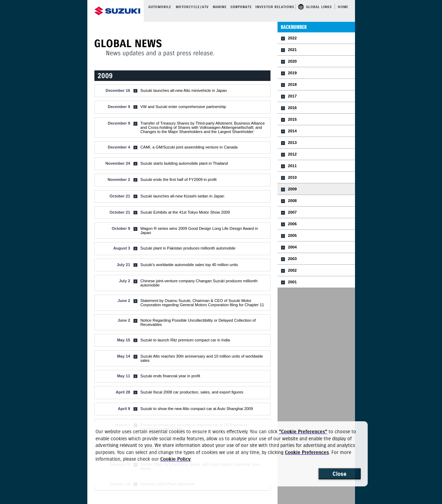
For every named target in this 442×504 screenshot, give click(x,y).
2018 (292, 84)
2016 (292, 108)
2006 (292, 224)
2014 (292, 131)
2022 (292, 38)
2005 (292, 235)
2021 (292, 50)
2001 (292, 282)
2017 (292, 96)
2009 (292, 189)
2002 (292, 270)
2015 (292, 119)
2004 (292, 247)
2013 (292, 143)
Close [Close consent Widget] (340, 474)
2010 (292, 177)
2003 (292, 259)
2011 (292, 166)
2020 (292, 61)
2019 (292, 73)
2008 (292, 201)
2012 (292, 154)
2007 (292, 212)
